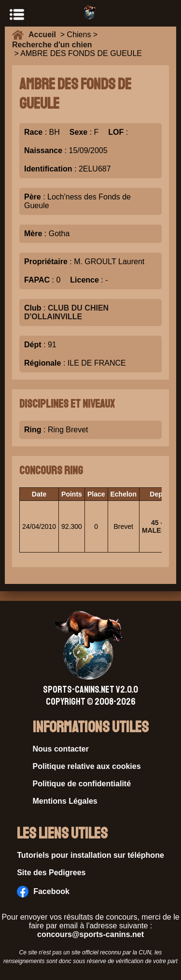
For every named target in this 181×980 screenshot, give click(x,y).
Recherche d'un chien (52, 45)
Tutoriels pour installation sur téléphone (90, 855)
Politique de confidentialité (82, 784)
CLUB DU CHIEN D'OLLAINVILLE (66, 312)
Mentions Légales (65, 801)
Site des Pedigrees (51, 873)
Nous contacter (61, 749)
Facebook (43, 892)
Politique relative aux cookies (87, 766)
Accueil (44, 35)
